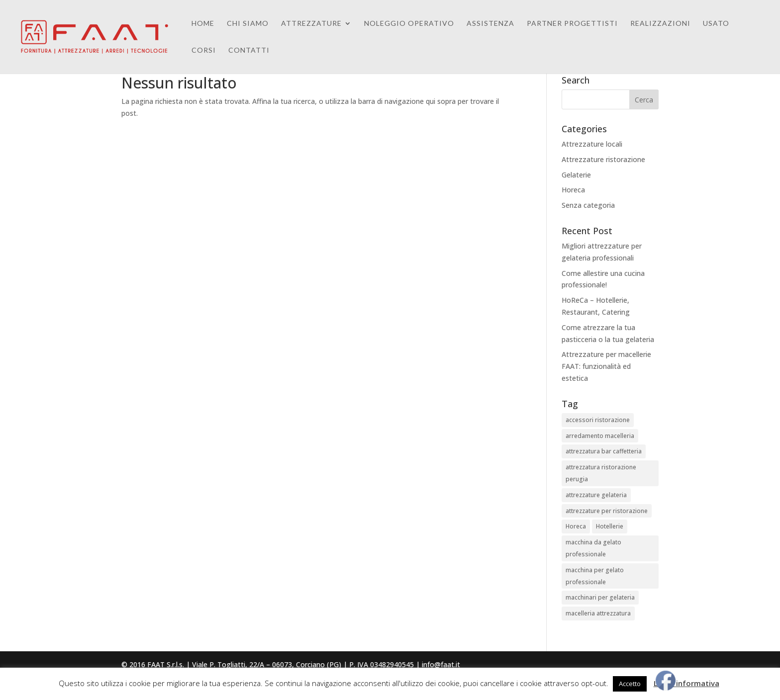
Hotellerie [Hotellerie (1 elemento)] (610, 526)
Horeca (573, 190)
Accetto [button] (630, 684)
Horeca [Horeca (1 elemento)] (576, 526)
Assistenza (490, 24)
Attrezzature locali (592, 144)
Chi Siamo (248, 24)
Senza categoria (588, 205)
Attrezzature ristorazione (603, 159)
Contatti (249, 50)
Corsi (204, 50)
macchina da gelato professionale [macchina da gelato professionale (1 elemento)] (593, 548)
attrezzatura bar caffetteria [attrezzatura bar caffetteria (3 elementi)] (604, 451)
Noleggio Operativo (409, 24)
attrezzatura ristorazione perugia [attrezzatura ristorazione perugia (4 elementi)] (601, 473)
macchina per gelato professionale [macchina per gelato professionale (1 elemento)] (595, 576)
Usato (716, 24)
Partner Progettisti (572, 24)
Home (203, 24)
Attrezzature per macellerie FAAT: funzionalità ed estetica (606, 366)
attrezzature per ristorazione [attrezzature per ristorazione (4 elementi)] (607, 511)
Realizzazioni (660, 24)
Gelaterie (576, 175)
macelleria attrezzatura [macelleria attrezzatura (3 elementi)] (598, 613)
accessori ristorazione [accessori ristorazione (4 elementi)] (598, 420)
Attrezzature (311, 24)
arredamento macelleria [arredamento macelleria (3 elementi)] (600, 436)
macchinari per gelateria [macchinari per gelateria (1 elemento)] (600, 597)
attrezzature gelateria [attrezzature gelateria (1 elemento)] (596, 495)
